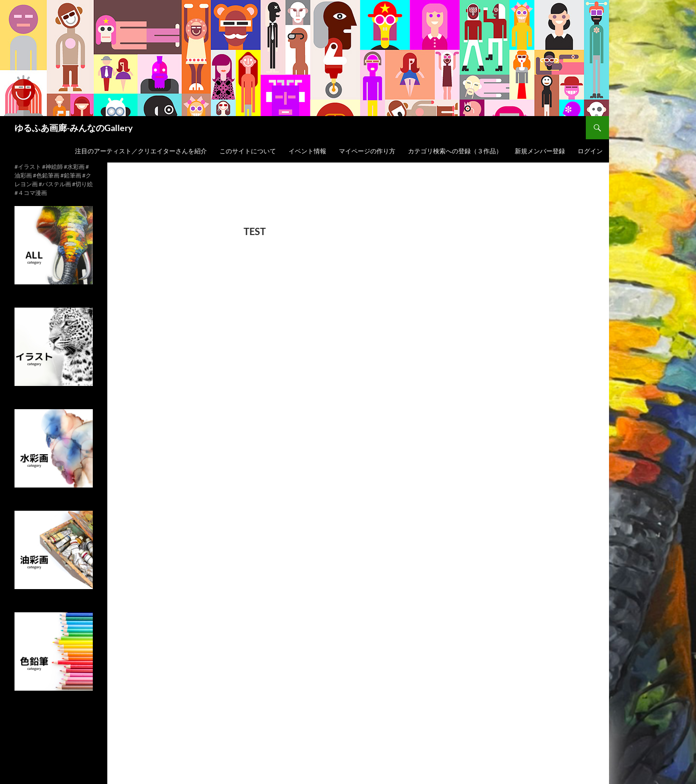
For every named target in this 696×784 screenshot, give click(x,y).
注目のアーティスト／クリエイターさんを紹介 (141, 151)
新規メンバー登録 (540, 151)
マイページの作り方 (367, 151)
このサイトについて (248, 151)
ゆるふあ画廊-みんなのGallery (74, 128)
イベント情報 (307, 151)
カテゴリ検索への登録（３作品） (455, 151)
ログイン (590, 151)
